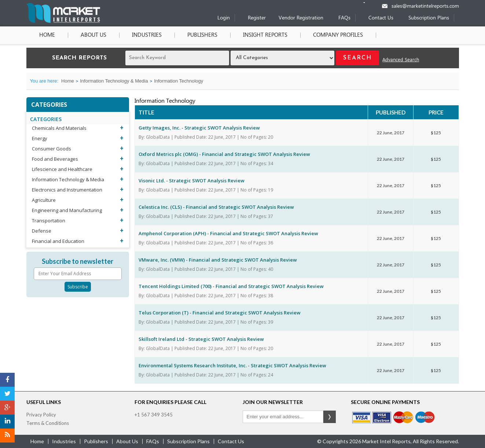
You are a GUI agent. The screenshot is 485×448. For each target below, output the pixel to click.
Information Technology (179, 81)
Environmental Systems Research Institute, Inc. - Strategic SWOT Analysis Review (232, 365)
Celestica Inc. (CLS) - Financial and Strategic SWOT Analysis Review (216, 207)
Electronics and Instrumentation (67, 190)
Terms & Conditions (48, 423)
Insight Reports (265, 35)
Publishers (202, 35)
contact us (231, 441)
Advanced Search (401, 60)
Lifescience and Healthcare (62, 169)
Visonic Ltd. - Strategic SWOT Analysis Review (192, 181)
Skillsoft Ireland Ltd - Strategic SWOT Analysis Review (201, 339)
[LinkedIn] (7, 422)
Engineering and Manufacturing (67, 210)
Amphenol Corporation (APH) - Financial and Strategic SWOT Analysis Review (228, 233)
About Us (93, 35)
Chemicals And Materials (59, 128)
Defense (42, 231)
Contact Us (381, 18)
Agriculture (44, 200)
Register (257, 18)
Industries (147, 35)
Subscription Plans (429, 18)
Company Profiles (338, 35)
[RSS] (7, 436)
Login (224, 18)
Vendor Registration (301, 18)
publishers (96, 441)
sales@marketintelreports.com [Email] (425, 6)
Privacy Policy (41, 415)
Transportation (49, 221)
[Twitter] (7, 394)
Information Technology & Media (114, 81)
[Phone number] (369, 3)
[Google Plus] (7, 408)
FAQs (344, 18)
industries (64, 441)
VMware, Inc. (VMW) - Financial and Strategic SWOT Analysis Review (218, 260)
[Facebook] (7, 380)
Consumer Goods (52, 149)
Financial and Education (58, 241)
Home (47, 35)
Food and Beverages (55, 159)
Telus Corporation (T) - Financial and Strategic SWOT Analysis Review (220, 313)
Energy (40, 138)
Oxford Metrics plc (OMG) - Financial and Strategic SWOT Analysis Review (224, 154)
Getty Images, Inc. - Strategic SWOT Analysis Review (199, 128)
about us (127, 441)
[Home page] (63, 21)
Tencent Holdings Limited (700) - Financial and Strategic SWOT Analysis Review (231, 286)
